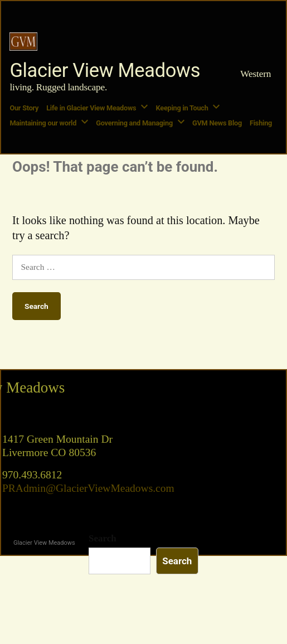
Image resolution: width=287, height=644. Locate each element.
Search (103, 538)
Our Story (24, 108)
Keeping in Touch (182, 108)
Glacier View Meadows (105, 70)
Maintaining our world (43, 123)
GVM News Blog (217, 123)
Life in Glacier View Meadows (91, 108)
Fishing (261, 123)
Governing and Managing (134, 123)
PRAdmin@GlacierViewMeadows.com (88, 488)
